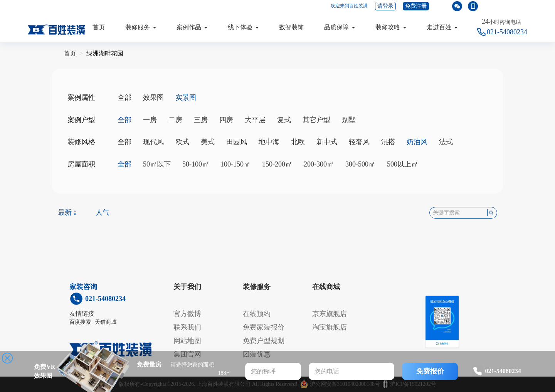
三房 (201, 120)
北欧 (298, 142)
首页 (99, 27)
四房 (226, 120)
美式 (208, 142)
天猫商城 (106, 322)
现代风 (153, 142)
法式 (446, 142)
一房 (150, 120)
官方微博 (187, 314)
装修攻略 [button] (391, 27)
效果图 (153, 98)
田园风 (237, 142)
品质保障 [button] (340, 27)
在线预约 (257, 314)
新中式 (327, 142)
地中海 (269, 142)
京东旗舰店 (330, 314)
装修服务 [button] (141, 27)
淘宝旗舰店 (330, 327)
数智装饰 (291, 27)
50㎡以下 (157, 164)
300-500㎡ (360, 164)
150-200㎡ (277, 164)
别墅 (349, 120)
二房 (175, 120)
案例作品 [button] (192, 27)
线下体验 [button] (243, 27)
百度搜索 (80, 322)
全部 (124, 98)
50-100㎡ (196, 164)
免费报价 (430, 371)
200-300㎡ (319, 164)
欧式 (182, 142)
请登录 (385, 6)
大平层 (255, 120)
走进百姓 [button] (442, 27)
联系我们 (187, 327)
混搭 (388, 142)
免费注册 (416, 6)
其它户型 (316, 120)
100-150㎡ (235, 164)
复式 (284, 120)
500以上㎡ (403, 164)
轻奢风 (359, 142)
